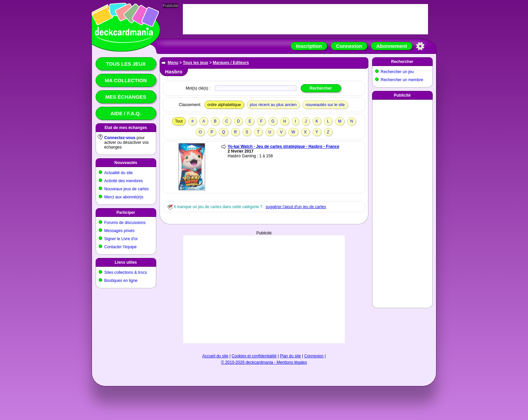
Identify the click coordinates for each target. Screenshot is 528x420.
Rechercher (402, 62)
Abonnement (392, 46)
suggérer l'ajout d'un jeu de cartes (296, 207)
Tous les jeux (126, 64)
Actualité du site (119, 173)
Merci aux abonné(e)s (124, 197)
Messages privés (120, 231)
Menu (173, 63)
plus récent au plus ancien (273, 105)
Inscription (309, 46)
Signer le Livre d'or (121, 239)
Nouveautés (126, 163)
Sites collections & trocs (126, 272)
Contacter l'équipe (121, 247)
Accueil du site (215, 356)
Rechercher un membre (402, 80)
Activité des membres (124, 181)
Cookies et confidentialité (254, 356)
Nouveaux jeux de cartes (127, 189)
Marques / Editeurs (231, 63)
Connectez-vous (120, 138)
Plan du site (290, 356)
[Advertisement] (264, 289)
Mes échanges (126, 97)
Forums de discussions (125, 223)
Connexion (349, 46)
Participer (126, 213)
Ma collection (126, 80)
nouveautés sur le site (325, 105)
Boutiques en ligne (121, 281)
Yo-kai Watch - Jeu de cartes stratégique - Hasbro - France (283, 147)
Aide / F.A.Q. (126, 113)
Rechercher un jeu (397, 72)
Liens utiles (126, 262)
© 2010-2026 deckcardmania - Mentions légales (264, 362)
